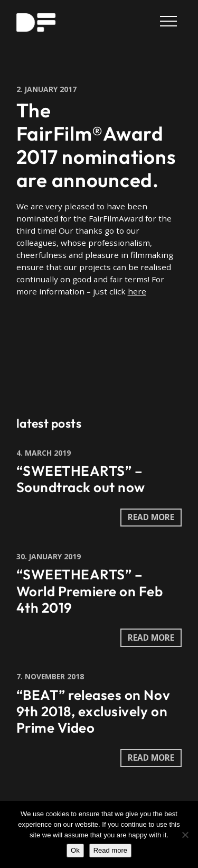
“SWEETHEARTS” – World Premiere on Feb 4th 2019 (90, 591)
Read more (110, 850)
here (137, 291)
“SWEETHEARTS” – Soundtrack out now (81, 479)
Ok (75, 850)
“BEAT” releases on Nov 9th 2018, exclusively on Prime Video (93, 711)
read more (151, 517)
